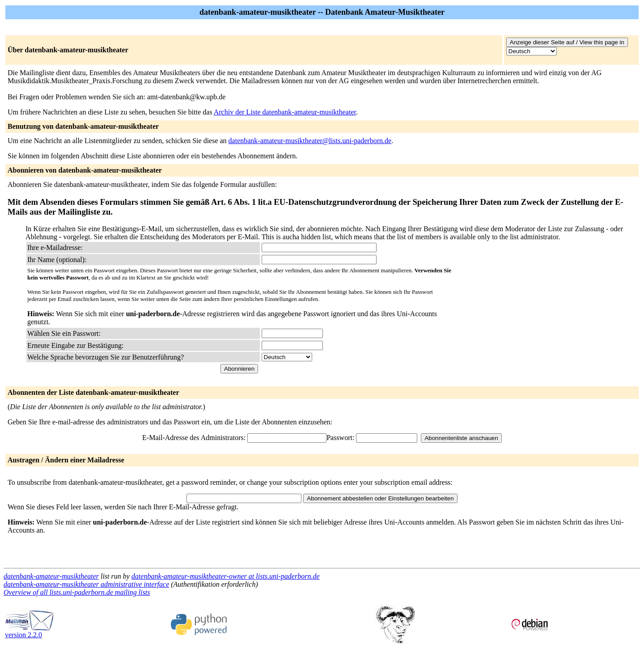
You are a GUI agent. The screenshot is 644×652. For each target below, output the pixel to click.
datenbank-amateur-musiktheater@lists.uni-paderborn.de (310, 141)
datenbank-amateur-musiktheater (51, 576)
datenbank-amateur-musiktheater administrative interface (86, 584)
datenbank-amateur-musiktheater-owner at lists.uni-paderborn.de (226, 576)
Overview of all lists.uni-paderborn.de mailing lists (77, 592)
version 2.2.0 (30, 632)
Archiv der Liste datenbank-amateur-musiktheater (285, 112)
